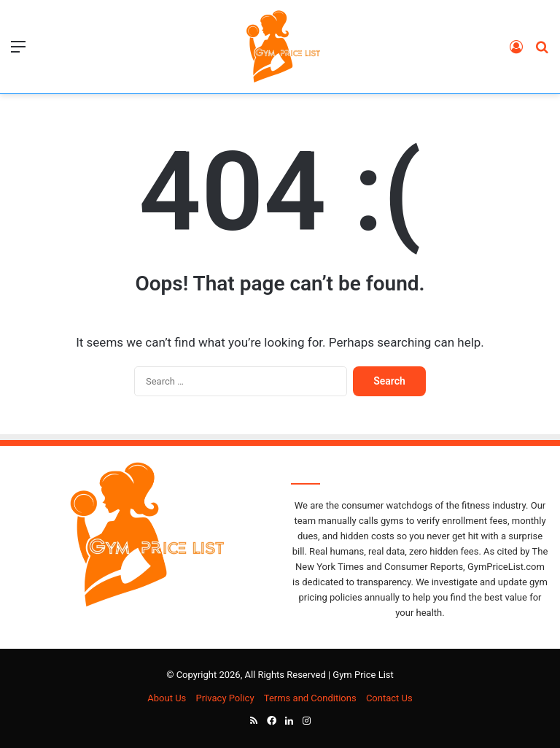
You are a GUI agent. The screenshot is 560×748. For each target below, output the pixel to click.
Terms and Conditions (310, 698)
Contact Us (389, 698)
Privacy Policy (225, 698)
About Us (167, 698)
